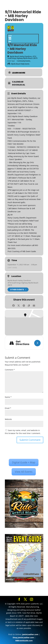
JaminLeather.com (30, 634)
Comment (10, 370)
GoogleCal (19, 85)
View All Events (24, 472)
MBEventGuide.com (24, 641)
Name (8, 397)
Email (8, 408)
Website (8, 419)
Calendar (18, 82)
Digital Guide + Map (24, 462)
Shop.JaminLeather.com (23, 637)
